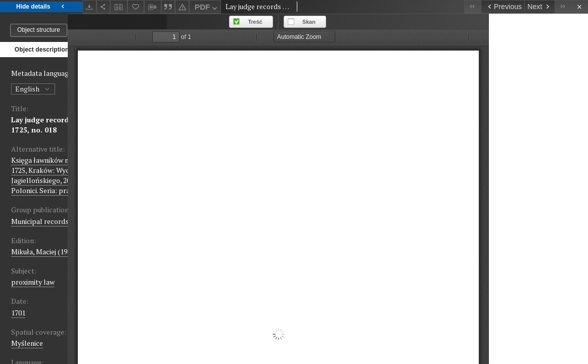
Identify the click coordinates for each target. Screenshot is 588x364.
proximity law (33, 282)
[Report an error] (182, 7)
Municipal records (40, 221)
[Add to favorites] (136, 7)
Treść (354, 22)
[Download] (89, 7)
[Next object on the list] (539, 7)
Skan (408, 22)
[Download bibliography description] (153, 7)
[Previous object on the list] (503, 7)
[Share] (104, 7)
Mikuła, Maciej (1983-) (46, 252)
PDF (207, 8)
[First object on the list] (472, 7)
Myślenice (27, 343)
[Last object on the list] (563, 7)
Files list (125, 49)
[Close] (580, 7)
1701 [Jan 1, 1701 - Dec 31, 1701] (18, 313)
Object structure (39, 30)
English (33, 89)
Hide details (41, 7)
